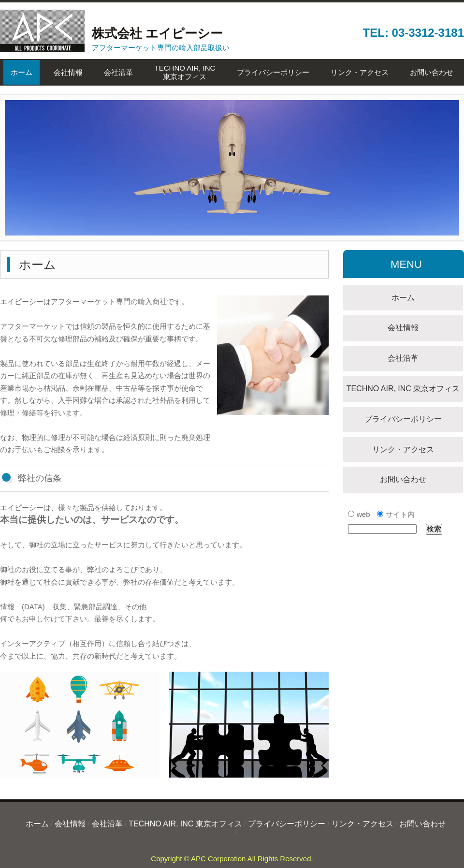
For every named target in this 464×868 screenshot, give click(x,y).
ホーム (22, 72)
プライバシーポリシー (273, 72)
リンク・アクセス (360, 72)
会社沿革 (118, 72)
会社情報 (68, 72)
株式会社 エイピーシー (111, 33)
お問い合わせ (432, 72)
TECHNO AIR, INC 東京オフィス (403, 389)
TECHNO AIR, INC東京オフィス (185, 72)
